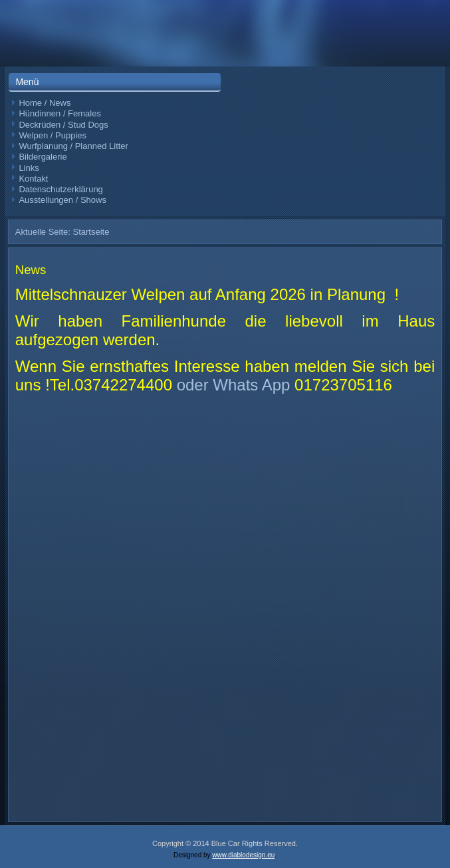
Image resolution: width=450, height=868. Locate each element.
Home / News (45, 103)
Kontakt (33, 179)
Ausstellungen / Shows (62, 200)
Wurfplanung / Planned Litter (73, 146)
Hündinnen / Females (60, 113)
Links (29, 168)
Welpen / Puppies (53, 135)
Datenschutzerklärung (60, 189)
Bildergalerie (43, 157)
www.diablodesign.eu (243, 855)
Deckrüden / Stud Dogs (63, 125)
